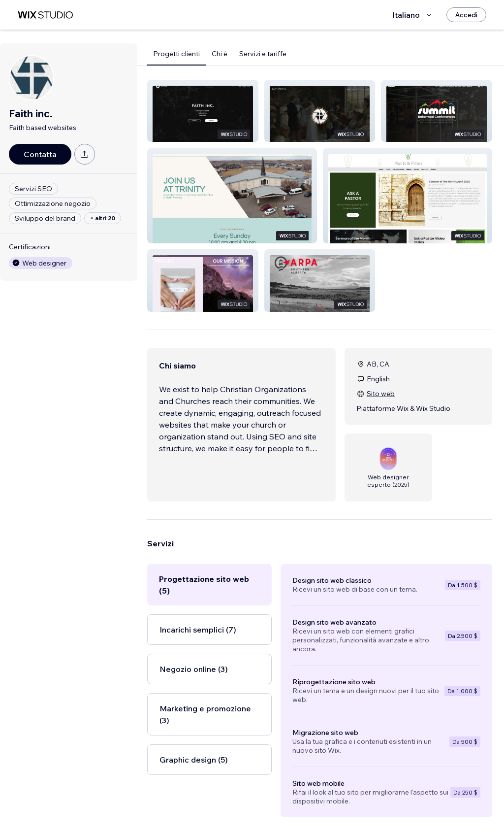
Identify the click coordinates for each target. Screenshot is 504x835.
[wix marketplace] (45, 15)
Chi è (220, 54)
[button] (203, 111)
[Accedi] (466, 15)
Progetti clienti (176, 54)
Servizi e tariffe (263, 54)
